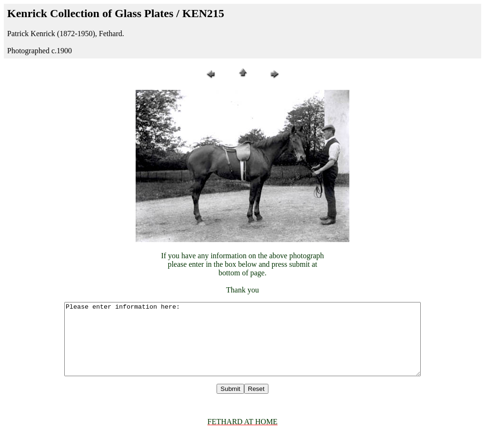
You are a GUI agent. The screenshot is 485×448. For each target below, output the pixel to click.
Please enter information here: (243, 346)
